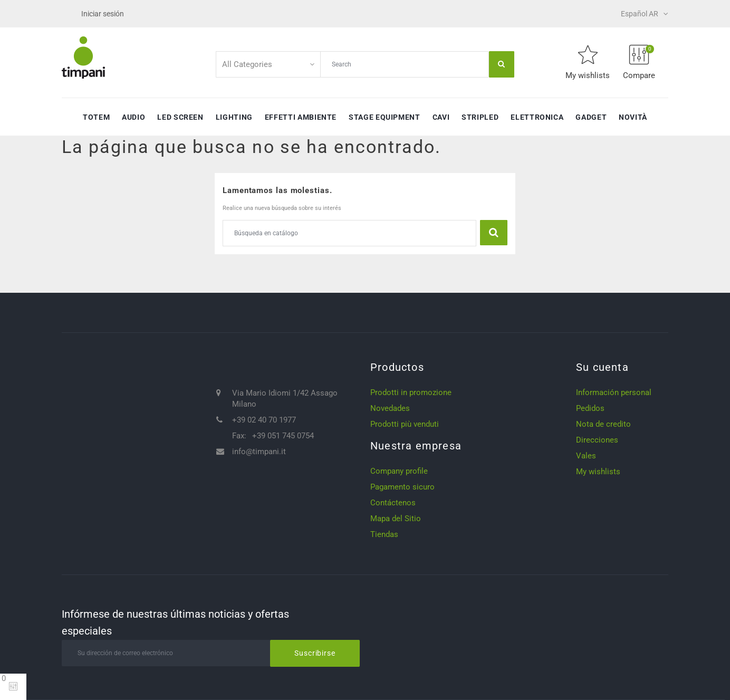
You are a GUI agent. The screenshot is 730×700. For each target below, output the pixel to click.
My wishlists (598, 472)
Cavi (441, 117)
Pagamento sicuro (402, 487)
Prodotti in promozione (411, 392)
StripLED (480, 117)
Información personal (614, 392)
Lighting (234, 117)
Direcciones (597, 440)
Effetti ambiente (301, 117)
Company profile (399, 471)
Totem (96, 117)
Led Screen (180, 117)
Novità (633, 117)
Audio (133, 117)
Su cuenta (602, 367)
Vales (586, 456)
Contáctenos (393, 503)
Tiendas (384, 534)
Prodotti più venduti (405, 424)
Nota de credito (603, 424)
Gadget (591, 117)
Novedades (390, 408)
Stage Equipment (385, 117)
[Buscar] (349, 233)
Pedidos (590, 408)
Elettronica (537, 117)
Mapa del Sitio (396, 519)
